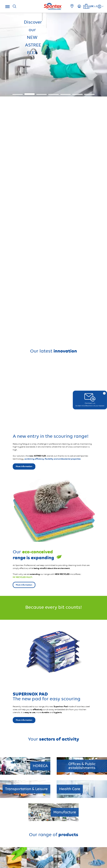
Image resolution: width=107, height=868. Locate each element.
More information (24, 720)
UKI (93, 6)
